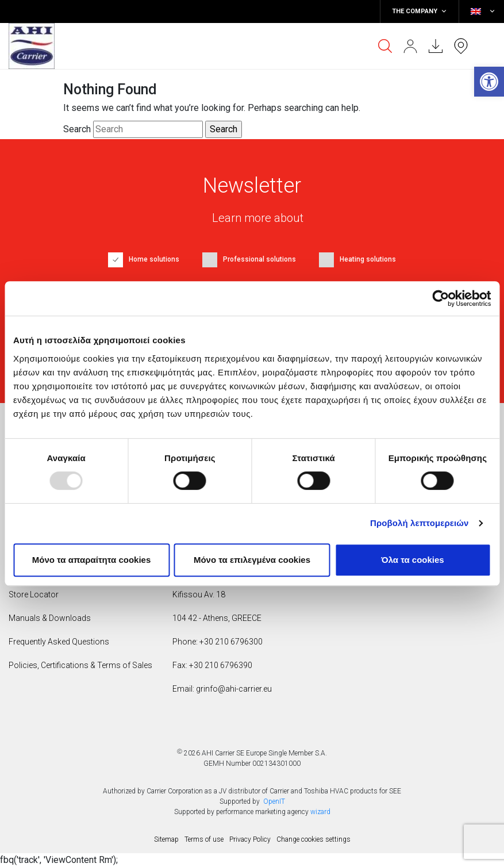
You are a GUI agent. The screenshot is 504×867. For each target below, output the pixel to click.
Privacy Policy (250, 839)
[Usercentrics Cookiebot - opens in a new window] (440, 298)
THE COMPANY (420, 11)
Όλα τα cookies (412, 560)
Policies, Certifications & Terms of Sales (80, 665)
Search (77, 129)
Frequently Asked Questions (59, 642)
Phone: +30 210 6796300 (218, 642)
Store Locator (34, 594)
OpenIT (274, 801)
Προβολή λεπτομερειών (420, 523)
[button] (489, 82)
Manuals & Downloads (50, 618)
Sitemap (166, 839)
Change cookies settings (313, 839)
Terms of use (204, 839)
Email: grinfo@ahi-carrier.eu (222, 689)
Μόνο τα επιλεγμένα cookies (252, 560)
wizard (320, 812)
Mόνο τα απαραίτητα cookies (92, 560)
